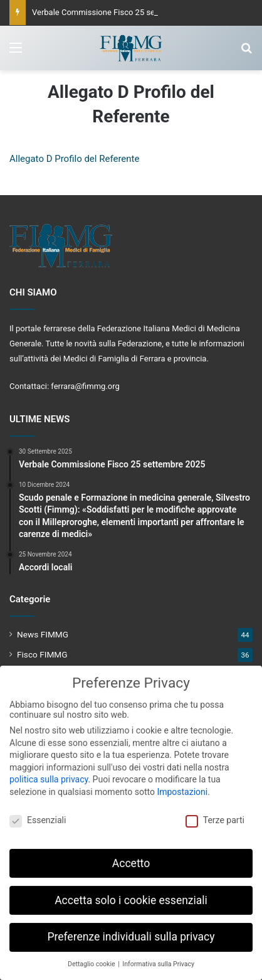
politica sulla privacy (49, 774)
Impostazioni (182, 787)
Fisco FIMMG (42, 654)
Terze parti (215, 815)
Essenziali (38, 815)
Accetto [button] (131, 858)
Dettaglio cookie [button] (92, 959)
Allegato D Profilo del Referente (74, 159)
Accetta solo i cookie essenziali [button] (131, 895)
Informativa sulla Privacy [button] (158, 959)
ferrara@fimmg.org (85, 386)
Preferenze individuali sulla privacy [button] (131, 932)
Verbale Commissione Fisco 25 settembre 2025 (118, 12)
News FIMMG (43, 634)
